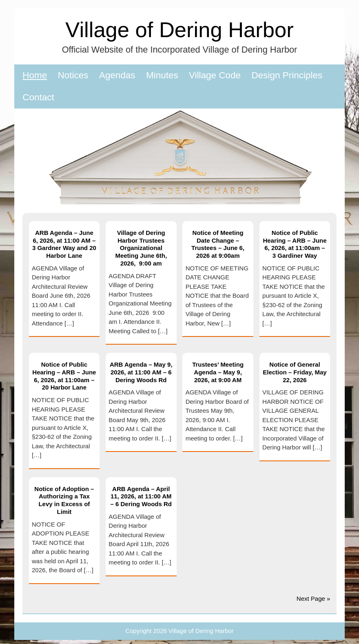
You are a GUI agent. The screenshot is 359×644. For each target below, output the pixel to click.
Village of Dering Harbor (179, 30)
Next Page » (314, 599)
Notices (73, 75)
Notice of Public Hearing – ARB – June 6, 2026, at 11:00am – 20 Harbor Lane (64, 376)
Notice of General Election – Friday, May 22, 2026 (295, 372)
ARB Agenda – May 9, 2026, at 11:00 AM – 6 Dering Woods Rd (141, 372)
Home (35, 75)
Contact (38, 97)
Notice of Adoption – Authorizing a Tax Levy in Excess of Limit (64, 500)
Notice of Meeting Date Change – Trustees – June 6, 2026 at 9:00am (218, 244)
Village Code (215, 75)
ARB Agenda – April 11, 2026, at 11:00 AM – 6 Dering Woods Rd (141, 497)
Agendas (117, 75)
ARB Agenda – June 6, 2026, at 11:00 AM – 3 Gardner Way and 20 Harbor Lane (64, 244)
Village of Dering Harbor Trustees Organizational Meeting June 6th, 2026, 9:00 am (141, 248)
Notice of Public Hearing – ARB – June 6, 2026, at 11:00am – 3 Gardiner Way (295, 244)
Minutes (162, 75)
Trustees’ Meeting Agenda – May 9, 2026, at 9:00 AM (218, 372)
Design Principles (287, 75)
